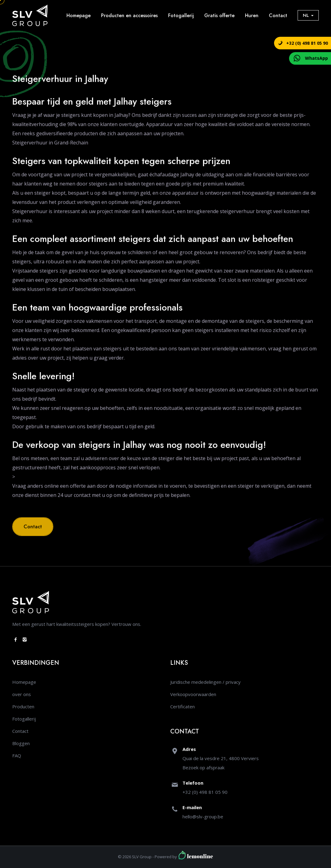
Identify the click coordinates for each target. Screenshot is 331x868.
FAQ (17, 756)
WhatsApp (316, 58)
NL (308, 15)
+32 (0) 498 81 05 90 (307, 43)
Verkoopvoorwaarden (193, 694)
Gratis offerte (219, 15)
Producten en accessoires (129, 15)
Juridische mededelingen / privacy (205, 682)
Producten (23, 706)
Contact (278, 15)
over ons (22, 694)
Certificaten (182, 706)
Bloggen (21, 743)
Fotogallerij (181, 15)
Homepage (79, 15)
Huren (252, 15)
